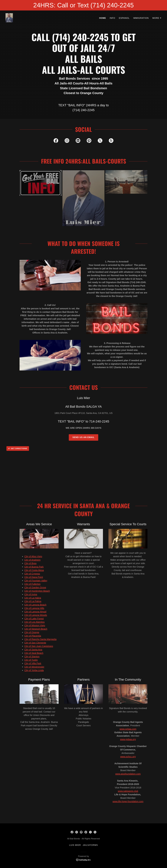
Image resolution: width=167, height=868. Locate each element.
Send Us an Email (83, 437)
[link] (9, 18)
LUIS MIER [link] (75, 845)
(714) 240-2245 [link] (83, 110)
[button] (157, 18)
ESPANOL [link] (124, 18)
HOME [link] (103, 18)
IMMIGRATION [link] (141, 18)
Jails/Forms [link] (90, 845)
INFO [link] (112, 18)
